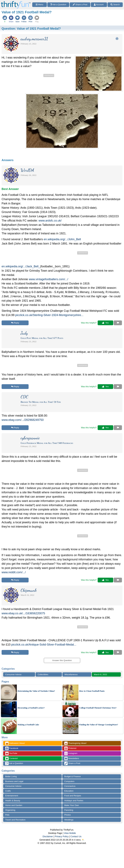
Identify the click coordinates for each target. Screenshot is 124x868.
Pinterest (70, 748)
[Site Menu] (40, 5)
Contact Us (76, 836)
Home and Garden (14, 805)
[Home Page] (16, 2)
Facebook (12, 748)
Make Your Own (72, 805)
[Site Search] (115, 5)
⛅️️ (83, 840)
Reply (15, 323)
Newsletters (72, 759)
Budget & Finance (72, 776)
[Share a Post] (80, 5)
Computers (69, 781)
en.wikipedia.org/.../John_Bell (62, 239)
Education (69, 791)
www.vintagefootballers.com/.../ (48, 279)
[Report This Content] (118, 323)
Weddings (69, 820)
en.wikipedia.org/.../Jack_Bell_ (21, 266)
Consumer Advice (13, 674)
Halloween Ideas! (15, 743)
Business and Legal (14, 781)
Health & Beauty (13, 801)
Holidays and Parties (74, 801)
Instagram (71, 753)
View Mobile (70, 833)
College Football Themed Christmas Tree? (98, 708)
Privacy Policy (62, 836)
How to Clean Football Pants (92, 691)
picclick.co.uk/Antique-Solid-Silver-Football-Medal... (44, 645)
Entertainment (12, 796)
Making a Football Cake (28, 725)
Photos (67, 815)
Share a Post (72, 763)
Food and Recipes (73, 796)
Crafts (8, 791)
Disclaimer (48, 836)
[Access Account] (99, 5)
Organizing (10, 810)
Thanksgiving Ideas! (75, 743)
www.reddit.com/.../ (14, 572)
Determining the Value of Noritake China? (36, 691)
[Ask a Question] (58, 5)
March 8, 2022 (100, 674)
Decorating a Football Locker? (31, 708)
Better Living (11, 776)
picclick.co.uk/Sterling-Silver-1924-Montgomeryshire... (49, 315)
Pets (7, 815)
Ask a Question (14, 763)
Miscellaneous (71, 674)
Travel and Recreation (15, 820)
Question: (31, 29)
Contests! (12, 759)
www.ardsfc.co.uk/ (50, 221)
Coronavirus (70, 786)
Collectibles (43, 674)
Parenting (69, 810)
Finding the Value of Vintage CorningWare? (99, 725)
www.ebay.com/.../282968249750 (23, 420)
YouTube (11, 753)
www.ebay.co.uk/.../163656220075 (23, 613)
